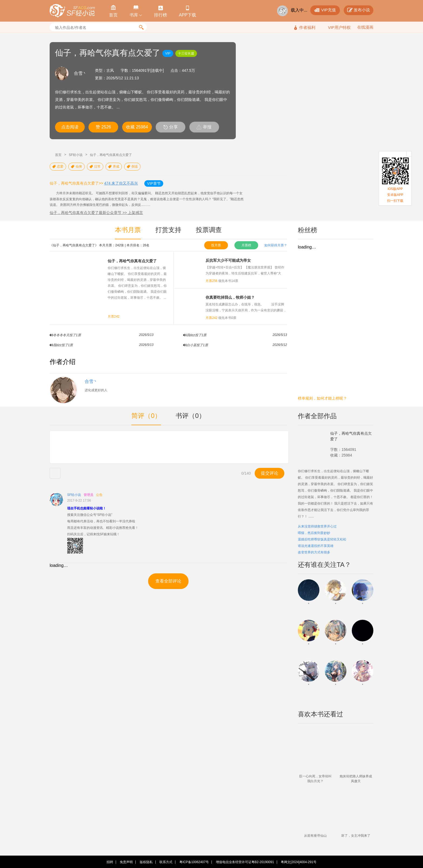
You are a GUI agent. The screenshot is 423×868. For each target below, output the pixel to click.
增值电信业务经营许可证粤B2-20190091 (245, 862)
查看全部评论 (168, 581)
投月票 (216, 245)
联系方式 (166, 862)
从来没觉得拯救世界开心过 (317, 526)
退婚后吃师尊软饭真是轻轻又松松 (322, 539)
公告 (99, 495)
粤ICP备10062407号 (194, 862)
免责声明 (126, 862)
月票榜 (246, 245)
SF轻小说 (76, 155)
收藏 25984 (137, 127)
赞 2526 (103, 127)
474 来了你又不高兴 (121, 183)
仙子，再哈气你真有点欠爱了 (111, 155)
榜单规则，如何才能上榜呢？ (322, 398)
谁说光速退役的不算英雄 (316, 546)
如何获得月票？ (276, 245)
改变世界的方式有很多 (314, 552)
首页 (58, 155)
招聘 (110, 862)
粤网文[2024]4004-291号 (299, 862)
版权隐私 (146, 862)
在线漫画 (365, 27)
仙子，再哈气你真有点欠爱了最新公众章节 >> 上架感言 (96, 213)
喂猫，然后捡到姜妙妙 (314, 533)
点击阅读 (70, 127)
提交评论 (270, 473)
